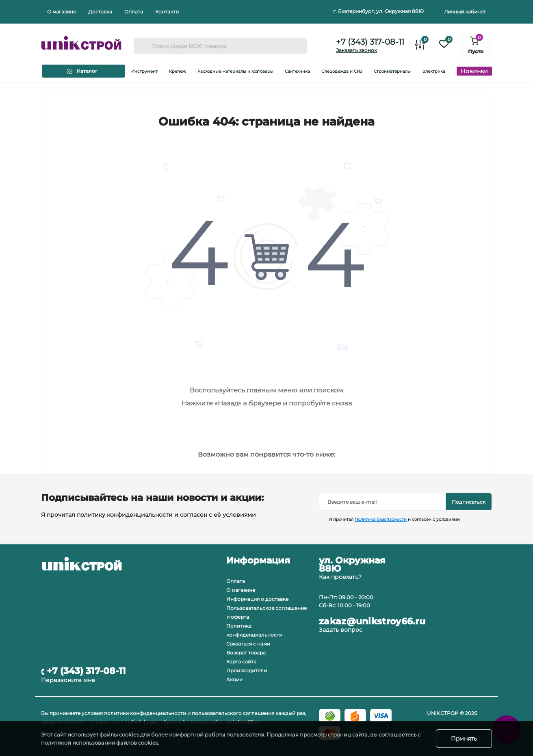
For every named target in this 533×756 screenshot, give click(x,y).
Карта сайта (241, 662)
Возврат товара (246, 653)
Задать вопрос (341, 630)
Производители (247, 670)
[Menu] (83, 71)
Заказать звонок (356, 50)
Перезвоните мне (68, 680)
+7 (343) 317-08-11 (370, 42)
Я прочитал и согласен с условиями (394, 519)
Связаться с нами (248, 644)
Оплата (134, 12)
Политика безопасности (381, 519)
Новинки (474, 71)
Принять (464, 739)
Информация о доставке (257, 599)
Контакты (167, 12)
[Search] (143, 46)
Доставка (100, 12)
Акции (234, 679)
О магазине (62, 12)
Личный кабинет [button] (465, 12)
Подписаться (469, 502)
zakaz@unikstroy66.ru (372, 622)
